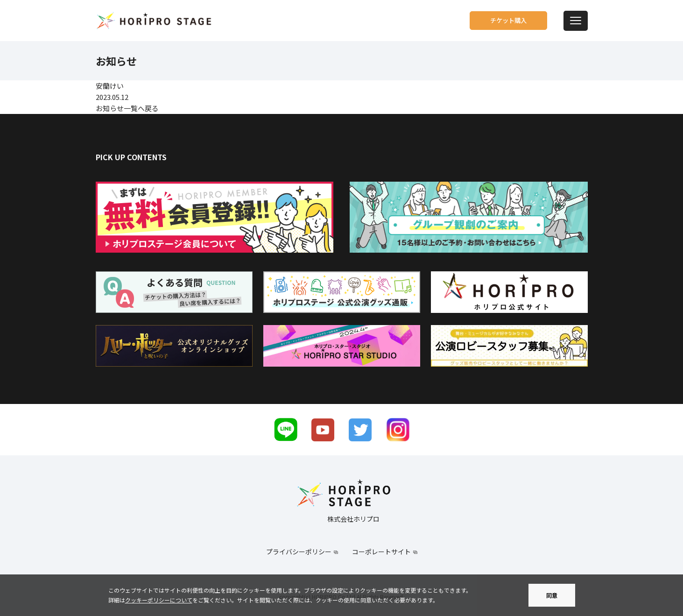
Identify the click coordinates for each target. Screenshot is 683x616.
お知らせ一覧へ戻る (127, 108)
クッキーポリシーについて (159, 600)
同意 (552, 595)
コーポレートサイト (381, 552)
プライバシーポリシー (299, 552)
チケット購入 (500, 21)
